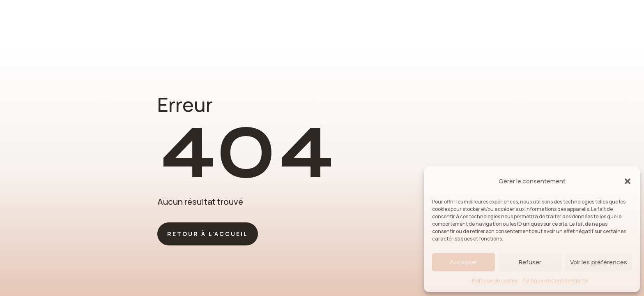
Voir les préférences (599, 262)
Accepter (463, 262)
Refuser (530, 262)
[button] (628, 181)
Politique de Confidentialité (555, 281)
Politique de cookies (495, 281)
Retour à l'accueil (208, 234)
